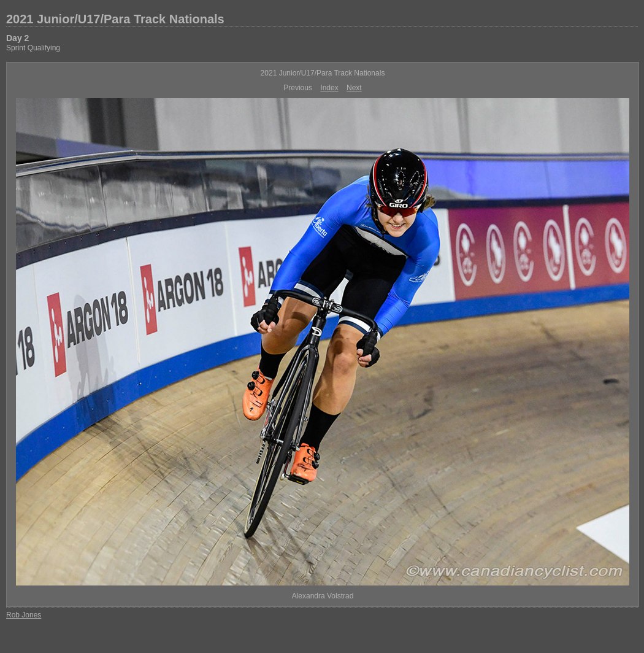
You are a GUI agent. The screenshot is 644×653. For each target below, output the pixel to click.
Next (354, 88)
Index (329, 88)
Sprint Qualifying (33, 48)
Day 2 (17, 38)
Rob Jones (24, 615)
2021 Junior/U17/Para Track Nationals (115, 19)
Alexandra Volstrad (323, 596)
